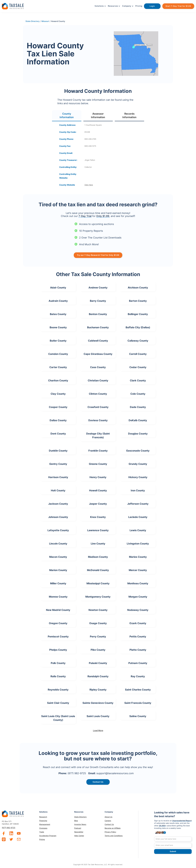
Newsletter (79, 832)
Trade (42, 832)
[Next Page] (98, 730)
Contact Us (109, 824)
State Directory (80, 817)
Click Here (89, 185)
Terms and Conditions (114, 836)
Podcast (78, 828)
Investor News (80, 824)
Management (45, 824)
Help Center (79, 836)
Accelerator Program (48, 836)
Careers (108, 821)
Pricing (139, 6)
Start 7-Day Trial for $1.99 (178, 6)
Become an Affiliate (113, 828)
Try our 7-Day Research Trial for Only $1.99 (98, 255)
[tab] (67, 116)
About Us (108, 817)
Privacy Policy (110, 832)
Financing (43, 821)
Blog (76, 821)
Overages (43, 828)
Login (152, 6)
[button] (100, 6)
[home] (13, 6)
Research (43, 817)
